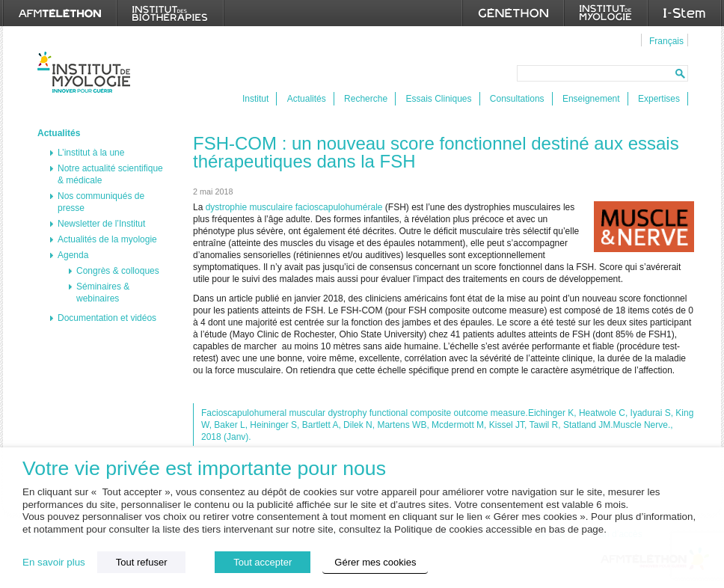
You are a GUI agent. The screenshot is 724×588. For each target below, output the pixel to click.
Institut (255, 99)
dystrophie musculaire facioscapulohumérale (294, 207)
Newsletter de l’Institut (101, 224)
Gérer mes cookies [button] (375, 562)
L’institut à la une (91, 153)
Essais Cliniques (438, 99)
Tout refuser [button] (142, 562)
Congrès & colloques (118, 271)
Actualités (307, 99)
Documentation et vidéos (107, 318)
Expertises (659, 99)
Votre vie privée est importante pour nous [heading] (204, 469)
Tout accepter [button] (263, 562)
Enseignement (591, 99)
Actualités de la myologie (107, 239)
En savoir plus (54, 562)
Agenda (73, 255)
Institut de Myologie (87, 72)
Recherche (366, 99)
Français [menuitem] (666, 41)
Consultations (517, 99)
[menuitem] (665, 40)
